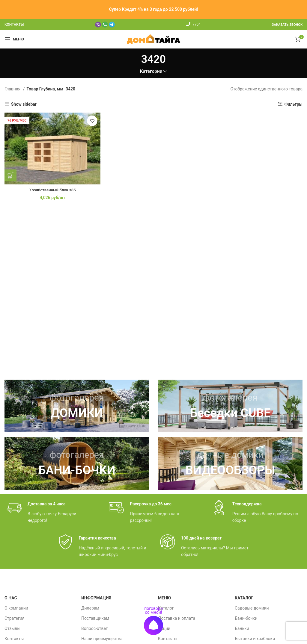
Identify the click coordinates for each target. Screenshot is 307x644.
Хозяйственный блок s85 (51, 188)
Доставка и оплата (177, 618)
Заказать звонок (287, 25)
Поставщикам (95, 618)
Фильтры (293, 104)
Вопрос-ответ (94, 628)
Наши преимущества (102, 639)
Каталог (166, 608)
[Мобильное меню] (14, 39)
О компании (16, 608)
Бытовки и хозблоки (255, 639)
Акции (164, 628)
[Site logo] (154, 39)
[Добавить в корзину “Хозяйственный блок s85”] (10, 174)
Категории (151, 71)
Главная (13, 89)
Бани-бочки (246, 618)
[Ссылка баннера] (77, 406)
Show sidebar (24, 104)
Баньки (242, 628)
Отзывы (12, 628)
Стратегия (14, 618)
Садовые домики (252, 608)
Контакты (14, 639)
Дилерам (90, 608)
